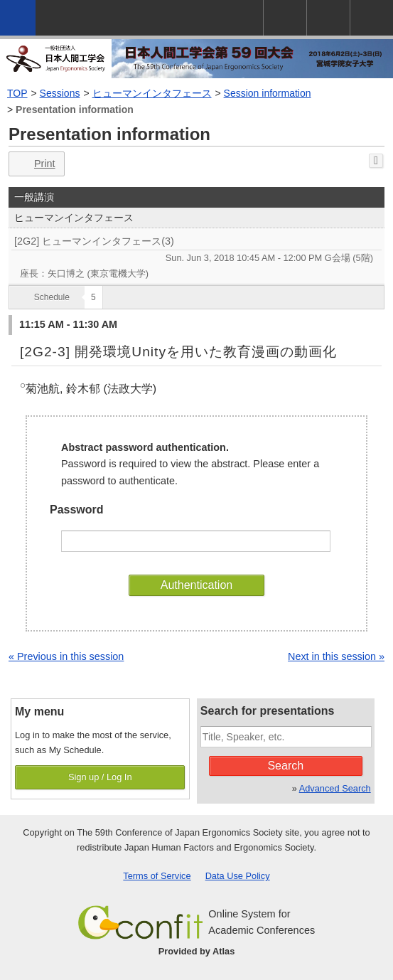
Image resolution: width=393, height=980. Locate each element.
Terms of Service (157, 876)
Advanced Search (335, 788)
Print (35, 164)
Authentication (196, 585)
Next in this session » (336, 656)
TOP (17, 93)
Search (285, 766)
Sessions (60, 93)
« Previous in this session (66, 656)
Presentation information (75, 110)
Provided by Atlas (197, 951)
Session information (268, 93)
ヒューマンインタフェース (152, 93)
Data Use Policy (238, 876)
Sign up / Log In (100, 777)
